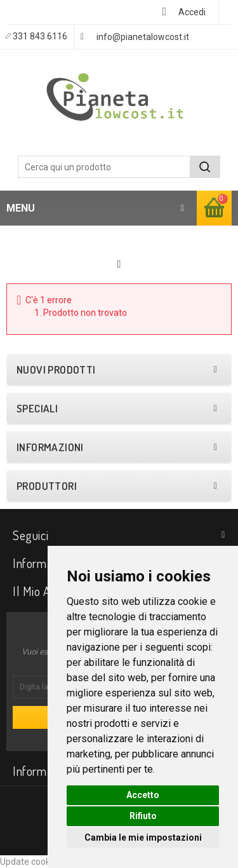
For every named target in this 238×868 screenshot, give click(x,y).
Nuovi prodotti (56, 370)
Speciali (37, 409)
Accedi (192, 12)
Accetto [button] (143, 795)
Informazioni (50, 447)
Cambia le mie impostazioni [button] (143, 837)
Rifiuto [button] (143, 816)
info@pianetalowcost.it (143, 37)
